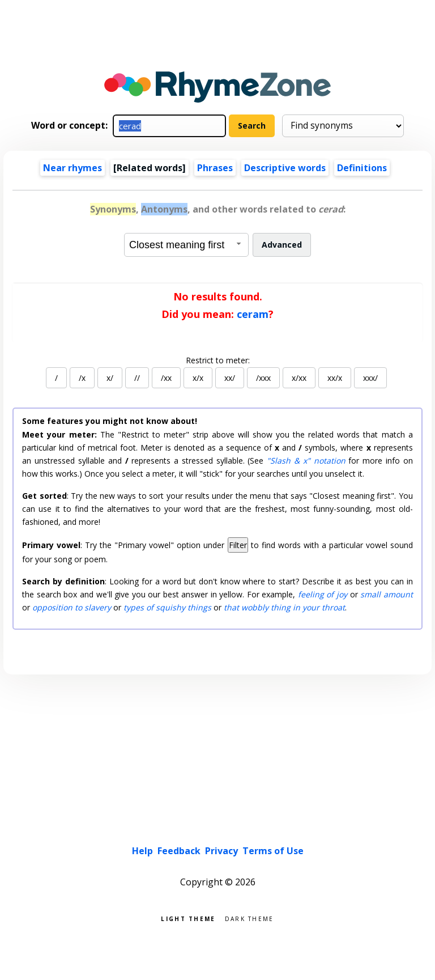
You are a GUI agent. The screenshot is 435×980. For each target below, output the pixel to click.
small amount (387, 594)
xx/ (230, 378)
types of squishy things (167, 607)
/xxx (263, 378)
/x (82, 378)
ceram (253, 314)
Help (142, 851)
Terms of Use (273, 851)
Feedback (179, 851)
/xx (166, 378)
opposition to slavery (72, 607)
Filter (238, 545)
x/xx (299, 378)
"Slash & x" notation (306, 461)
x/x (198, 378)
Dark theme (250, 918)
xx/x (335, 378)
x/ (110, 378)
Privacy (221, 851)
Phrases (215, 168)
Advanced (282, 245)
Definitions (362, 168)
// (137, 378)
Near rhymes (72, 168)
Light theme (188, 918)
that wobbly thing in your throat (284, 607)
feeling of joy (323, 594)
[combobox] (186, 245)
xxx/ (370, 378)
